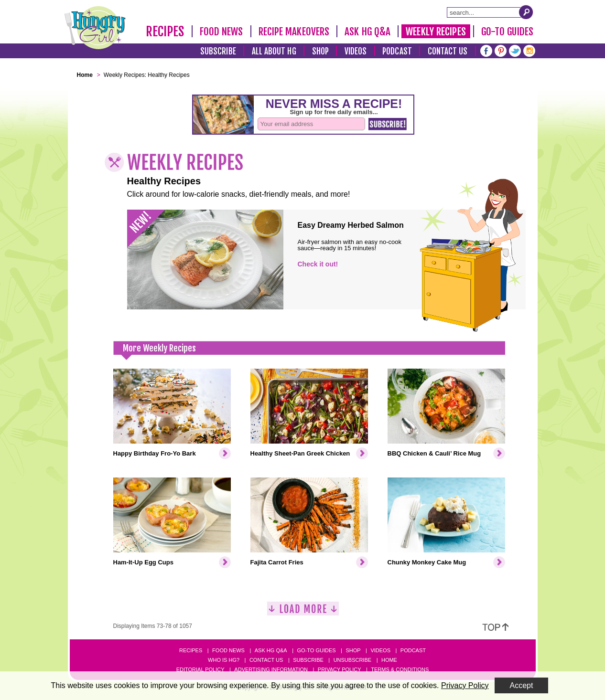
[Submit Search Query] (526, 12)
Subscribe (218, 51)
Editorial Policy (200, 669)
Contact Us (448, 51)
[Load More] (303, 612)
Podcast (397, 51)
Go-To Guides (507, 32)
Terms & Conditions (400, 669)
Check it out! (318, 264)
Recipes (165, 32)
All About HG (274, 51)
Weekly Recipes (436, 32)
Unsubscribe (352, 660)
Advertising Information (271, 669)
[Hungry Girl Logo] (95, 28)
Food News (221, 32)
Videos (356, 51)
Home (389, 660)
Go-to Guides (316, 650)
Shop (320, 51)
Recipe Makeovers (294, 32)
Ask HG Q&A (367, 32)
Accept (522, 685)
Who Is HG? (224, 660)
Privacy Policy (340, 669)
